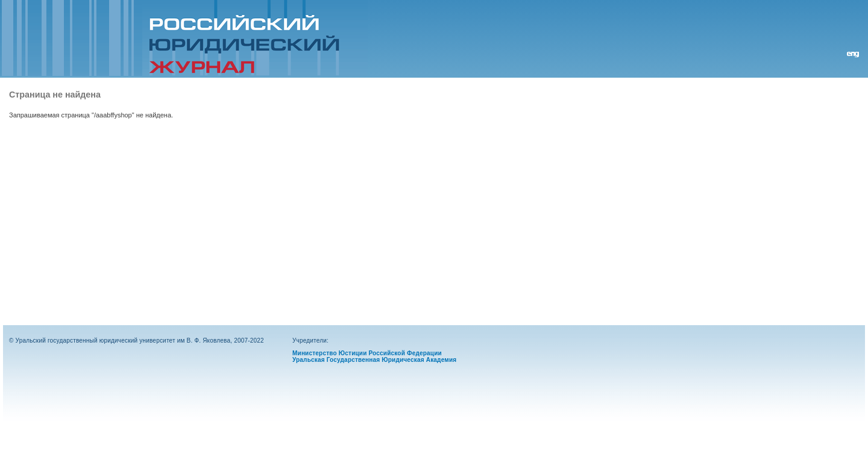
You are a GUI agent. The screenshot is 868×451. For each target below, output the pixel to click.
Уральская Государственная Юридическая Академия (374, 360)
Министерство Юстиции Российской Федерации (367, 353)
